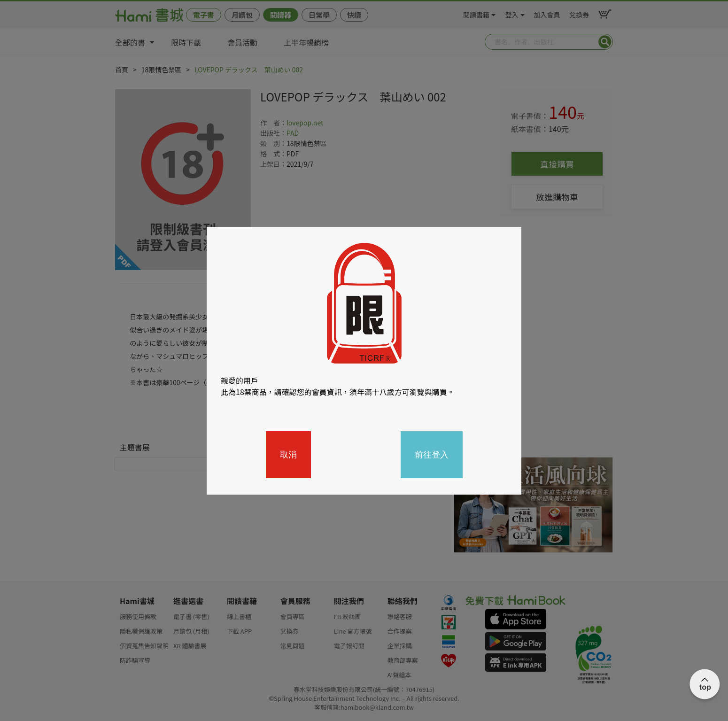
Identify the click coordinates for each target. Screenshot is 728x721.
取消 (288, 455)
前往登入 (432, 455)
